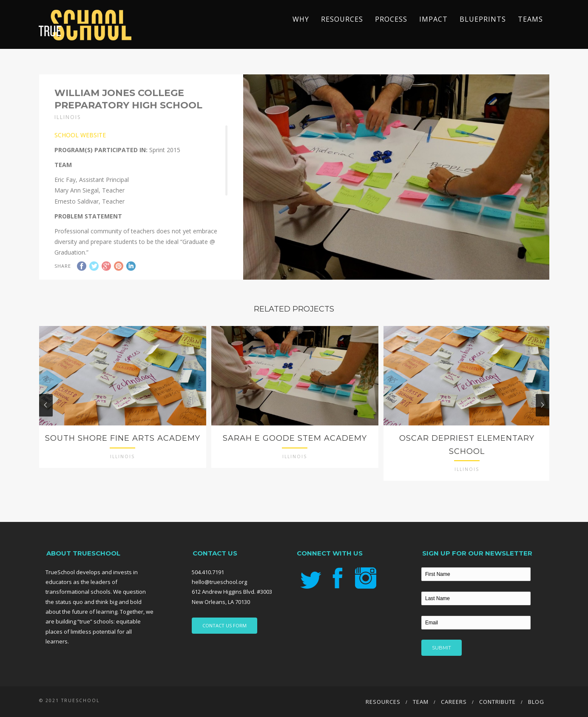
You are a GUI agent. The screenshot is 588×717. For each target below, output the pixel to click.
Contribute (497, 702)
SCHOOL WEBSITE (80, 135)
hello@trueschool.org (219, 582)
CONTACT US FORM (224, 625)
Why (301, 19)
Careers (454, 702)
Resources (342, 19)
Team (421, 702)
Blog (536, 702)
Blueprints (483, 19)
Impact (433, 19)
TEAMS (530, 19)
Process (391, 19)
